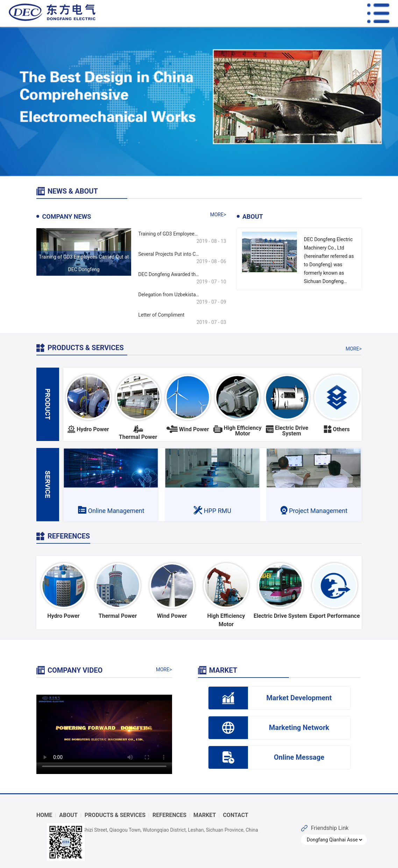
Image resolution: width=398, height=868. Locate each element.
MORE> (218, 215)
